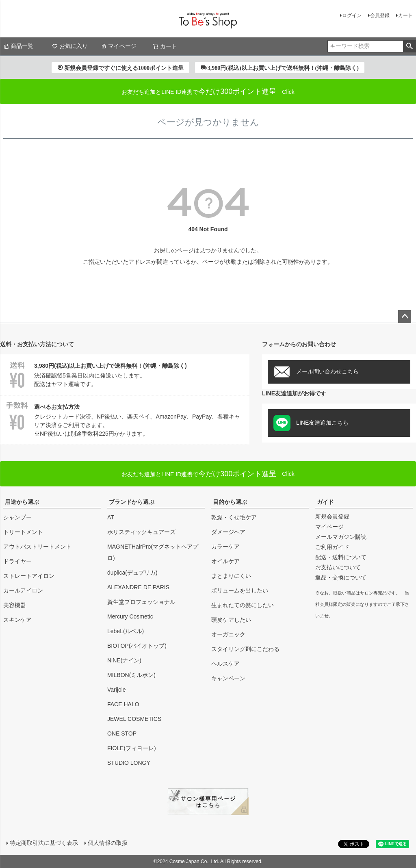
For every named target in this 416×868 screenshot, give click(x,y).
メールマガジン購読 (341, 537)
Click (208, 474)
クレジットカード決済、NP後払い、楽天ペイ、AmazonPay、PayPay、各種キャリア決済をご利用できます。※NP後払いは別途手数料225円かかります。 (125, 419)
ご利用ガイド (332, 547)
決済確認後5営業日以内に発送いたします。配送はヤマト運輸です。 (125, 374)
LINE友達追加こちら (311, 423)
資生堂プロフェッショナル (141, 602)
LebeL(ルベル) (126, 631)
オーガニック (228, 634)
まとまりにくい (231, 576)
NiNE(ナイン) (124, 660)
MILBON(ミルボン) (131, 675)
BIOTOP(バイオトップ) (137, 646)
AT (111, 517)
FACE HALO (123, 704)
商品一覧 (18, 46)
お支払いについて (338, 567)
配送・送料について (341, 557)
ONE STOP (122, 733)
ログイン (352, 15)
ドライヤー (17, 561)
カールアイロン (23, 590)
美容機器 (15, 605)
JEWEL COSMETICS (134, 719)
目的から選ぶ (230, 502)
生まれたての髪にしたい (243, 605)
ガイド (325, 502)
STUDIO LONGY (129, 763)
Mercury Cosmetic (130, 616)
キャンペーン (228, 678)
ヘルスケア (225, 664)
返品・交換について (341, 577)
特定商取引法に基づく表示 (44, 843)
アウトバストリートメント (37, 547)
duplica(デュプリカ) (132, 573)
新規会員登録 (332, 516)
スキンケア (17, 620)
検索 (409, 46)
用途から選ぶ (22, 502)
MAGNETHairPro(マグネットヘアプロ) (153, 552)
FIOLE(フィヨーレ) (132, 748)
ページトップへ (405, 317)
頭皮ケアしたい (231, 620)
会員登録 (380, 15)
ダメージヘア (228, 532)
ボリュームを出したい (240, 590)
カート (405, 15)
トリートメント (23, 532)
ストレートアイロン (29, 576)
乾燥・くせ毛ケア (234, 517)
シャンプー (17, 517)
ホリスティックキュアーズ (141, 532)
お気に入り (70, 46)
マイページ (119, 46)
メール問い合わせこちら (316, 372)
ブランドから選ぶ (132, 502)
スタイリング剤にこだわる (245, 649)
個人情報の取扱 (108, 843)
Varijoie (117, 690)
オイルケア (225, 561)
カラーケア (225, 547)
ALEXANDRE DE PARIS (138, 587)
